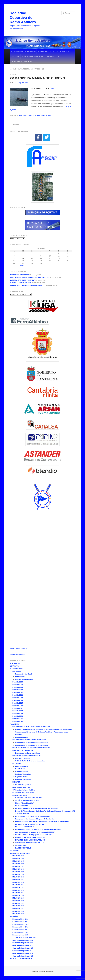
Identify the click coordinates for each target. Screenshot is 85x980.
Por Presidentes (21, 766)
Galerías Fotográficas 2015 (23, 945)
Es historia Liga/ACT (23, 785)
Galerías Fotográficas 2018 (23, 953)
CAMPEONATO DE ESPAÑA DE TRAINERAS (29, 740)
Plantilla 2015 (18, 703)
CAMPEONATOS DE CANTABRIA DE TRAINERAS (31, 727)
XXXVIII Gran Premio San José (24, 938)
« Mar (22, 266)
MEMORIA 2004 (18, 858)
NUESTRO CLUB (46, 51)
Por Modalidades (22, 769)
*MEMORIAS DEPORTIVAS (33, 56)
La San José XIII (21, 806)
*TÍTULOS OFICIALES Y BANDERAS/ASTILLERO (31, 748)
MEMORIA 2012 (18, 880)
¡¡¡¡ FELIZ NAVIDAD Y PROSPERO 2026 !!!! (26, 285)
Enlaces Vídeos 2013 (20, 919)
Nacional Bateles (22, 771)
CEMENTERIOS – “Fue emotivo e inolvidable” (33, 816)
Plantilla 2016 (18, 706)
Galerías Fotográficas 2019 (23, 956)
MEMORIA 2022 (18, 906)
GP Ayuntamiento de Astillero (24, 790)
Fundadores (20, 677)
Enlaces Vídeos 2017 (20, 930)
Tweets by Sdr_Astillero (18, 649)
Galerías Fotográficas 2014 (23, 943)
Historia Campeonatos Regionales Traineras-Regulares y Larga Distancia (43, 729)
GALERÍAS (53, 56)
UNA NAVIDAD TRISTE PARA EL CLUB (30, 837)
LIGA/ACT (16, 782)
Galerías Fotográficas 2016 (23, 948)
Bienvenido (17, 671)
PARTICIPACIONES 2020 (27, 116)
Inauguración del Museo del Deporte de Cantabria (34, 819)
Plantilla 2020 (18, 716)
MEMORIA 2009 (18, 872)
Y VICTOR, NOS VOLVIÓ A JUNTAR (29, 798)
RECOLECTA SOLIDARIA (19, 275)
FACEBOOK (15, 56)
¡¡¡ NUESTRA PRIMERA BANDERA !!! (29, 843)
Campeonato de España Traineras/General (32, 743)
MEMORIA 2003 (18, 856)
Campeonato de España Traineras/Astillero (32, 745)
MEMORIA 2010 (18, 874)
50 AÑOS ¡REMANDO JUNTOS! (27, 800)
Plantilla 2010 (18, 690)
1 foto (52, 88)
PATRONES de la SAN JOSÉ (23, 793)
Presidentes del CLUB (24, 674)
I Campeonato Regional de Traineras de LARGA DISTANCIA (38, 829)
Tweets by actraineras (17, 654)
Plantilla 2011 (18, 692)
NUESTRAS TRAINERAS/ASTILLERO (27, 756)
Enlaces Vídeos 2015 (20, 924)
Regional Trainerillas (23, 779)
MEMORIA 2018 (18, 895)
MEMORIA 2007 (18, 866)
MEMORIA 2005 (18, 861)
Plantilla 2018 (18, 711)
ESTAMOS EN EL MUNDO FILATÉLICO (30, 840)
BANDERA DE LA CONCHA (23, 750)
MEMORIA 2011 (18, 877)
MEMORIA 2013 (18, 882)
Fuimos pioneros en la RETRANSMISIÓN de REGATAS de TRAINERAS (42, 822)
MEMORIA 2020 (18, 901)
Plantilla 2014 (18, 700)
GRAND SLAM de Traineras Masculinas (30, 761)
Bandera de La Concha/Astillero (28, 753)
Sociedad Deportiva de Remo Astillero (23, 18)
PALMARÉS (17, 764)
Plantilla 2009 (18, 687)
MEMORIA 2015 (18, 887)
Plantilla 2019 (18, 713)
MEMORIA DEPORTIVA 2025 (20, 283)
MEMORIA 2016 (18, 890)
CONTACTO (31, 51)
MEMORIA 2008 (18, 869)
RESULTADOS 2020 (44, 116)
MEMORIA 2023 (18, 908)
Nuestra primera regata (24, 679)
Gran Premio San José (21, 787)
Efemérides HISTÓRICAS (25, 827)
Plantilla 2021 (18, 719)
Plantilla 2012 (18, 695)
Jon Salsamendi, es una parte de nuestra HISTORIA (35, 832)
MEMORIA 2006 (18, 864)
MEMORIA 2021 (18, 903)
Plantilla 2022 (18, 721)
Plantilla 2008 (18, 685)
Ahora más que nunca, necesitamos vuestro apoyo (29, 277)
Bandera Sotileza (22, 737)
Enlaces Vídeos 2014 (20, 922)
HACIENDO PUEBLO (23, 848)
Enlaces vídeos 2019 (20, 935)
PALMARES (63, 51)
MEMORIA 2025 (18, 914)
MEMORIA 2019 (18, 898)
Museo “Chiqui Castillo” (25, 803)
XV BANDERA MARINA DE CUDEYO (37, 78)
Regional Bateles (22, 777)
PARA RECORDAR (20, 795)
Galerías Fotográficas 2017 (23, 951)
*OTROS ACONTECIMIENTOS (21, 61)
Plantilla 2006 (18, 682)
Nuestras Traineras (23, 758)
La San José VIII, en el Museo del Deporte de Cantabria (36, 808)
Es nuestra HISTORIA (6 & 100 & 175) (29, 824)
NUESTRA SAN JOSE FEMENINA (22, 280)
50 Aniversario (21, 845)
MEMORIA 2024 (18, 911)
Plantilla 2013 (18, 698)
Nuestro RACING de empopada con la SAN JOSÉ (34, 835)
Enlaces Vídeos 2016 (20, 927)
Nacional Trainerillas (23, 774)
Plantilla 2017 (18, 708)
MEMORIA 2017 (18, 893)
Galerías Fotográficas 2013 (23, 940)
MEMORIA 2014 (18, 885)
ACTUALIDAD (18, 51)
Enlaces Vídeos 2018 (20, 932)
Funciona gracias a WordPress (42, 971)
